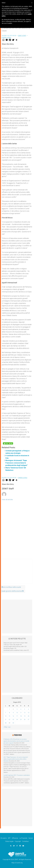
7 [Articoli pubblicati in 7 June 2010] (6, 713)
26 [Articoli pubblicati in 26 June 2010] (25, 720)
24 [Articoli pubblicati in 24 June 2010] (17, 720)
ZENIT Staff (22, 36)
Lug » (9, 727)
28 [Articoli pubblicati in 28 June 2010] (6, 723)
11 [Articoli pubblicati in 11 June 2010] (21, 713)
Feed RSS (18, 735)
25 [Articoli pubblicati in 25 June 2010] (21, 720)
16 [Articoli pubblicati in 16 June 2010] (13, 716)
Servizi (31, 838)
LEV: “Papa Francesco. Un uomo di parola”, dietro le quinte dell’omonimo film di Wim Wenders (16, 759)
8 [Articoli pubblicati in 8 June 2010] (9, 713)
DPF (9, 838)
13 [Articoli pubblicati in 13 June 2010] (28, 713)
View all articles (7, 500)
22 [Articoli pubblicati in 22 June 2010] (9, 720)
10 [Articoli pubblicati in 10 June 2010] (17, 713)
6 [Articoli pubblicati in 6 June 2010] (28, 709)
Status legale (9, 841)
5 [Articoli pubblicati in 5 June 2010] (25, 709)
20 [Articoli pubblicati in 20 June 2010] (28, 716)
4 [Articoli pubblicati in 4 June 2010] (21, 709)
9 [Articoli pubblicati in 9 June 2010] (13, 713)
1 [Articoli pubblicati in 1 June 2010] (9, 709)
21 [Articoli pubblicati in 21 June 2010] (6, 720)
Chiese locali (6, 37)
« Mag (5, 727)
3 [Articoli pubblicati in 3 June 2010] (17, 709)
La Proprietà (23, 838)
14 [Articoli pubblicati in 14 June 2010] (6, 716)
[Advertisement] (17, 573)
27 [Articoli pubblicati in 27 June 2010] (28, 720)
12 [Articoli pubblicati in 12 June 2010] (25, 713)
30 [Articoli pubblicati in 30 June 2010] (13, 723)
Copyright (18, 841)
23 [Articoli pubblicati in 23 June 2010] (13, 720)
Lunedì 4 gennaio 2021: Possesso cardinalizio (17, 775)
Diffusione (15, 838)
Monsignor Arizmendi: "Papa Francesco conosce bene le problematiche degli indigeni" (17, 463)
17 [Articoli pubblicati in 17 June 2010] (17, 716)
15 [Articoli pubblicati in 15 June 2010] (9, 716)
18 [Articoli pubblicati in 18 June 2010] (21, 716)
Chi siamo (4, 838)
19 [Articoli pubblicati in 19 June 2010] (25, 716)
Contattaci (25, 841)
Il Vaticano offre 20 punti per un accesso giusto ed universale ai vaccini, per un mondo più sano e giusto (16, 741)
